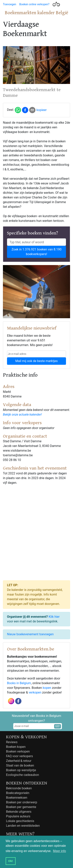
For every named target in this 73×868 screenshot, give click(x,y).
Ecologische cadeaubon (22, 775)
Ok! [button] (11, 861)
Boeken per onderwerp (22, 802)
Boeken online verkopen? (34, 4)
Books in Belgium (19, 683)
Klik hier (54, 617)
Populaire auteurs (18, 816)
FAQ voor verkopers (19, 756)
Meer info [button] (59, 851)
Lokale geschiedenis (20, 821)
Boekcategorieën (18, 793)
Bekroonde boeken (19, 788)
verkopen (35, 692)
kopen (47, 688)
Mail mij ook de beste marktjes (36, 361)
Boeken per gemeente (21, 807)
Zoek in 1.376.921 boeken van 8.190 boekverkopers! (36, 252)
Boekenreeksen (17, 798)
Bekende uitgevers (19, 812)
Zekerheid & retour (19, 761)
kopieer (42, 110)
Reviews (12, 742)
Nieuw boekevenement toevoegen (30, 634)
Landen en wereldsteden (23, 826)
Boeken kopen (16, 747)
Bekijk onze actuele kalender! (22, 415)
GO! (58, 726)
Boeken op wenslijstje (21, 770)
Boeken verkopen (18, 751)
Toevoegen (10, 4)
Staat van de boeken (20, 765)
